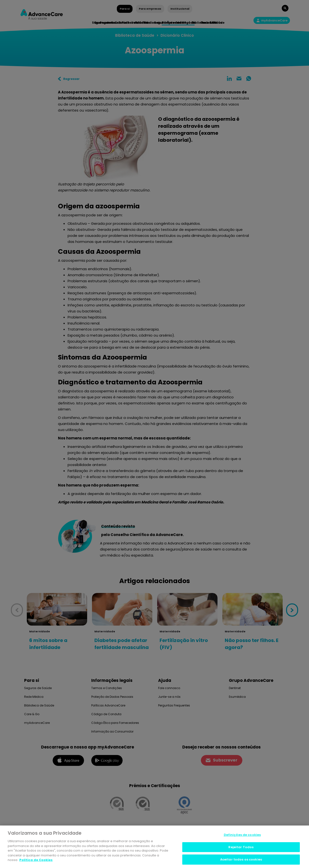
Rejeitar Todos (241, 847)
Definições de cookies (242, 835)
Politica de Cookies (36, 860)
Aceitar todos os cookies (241, 860)
